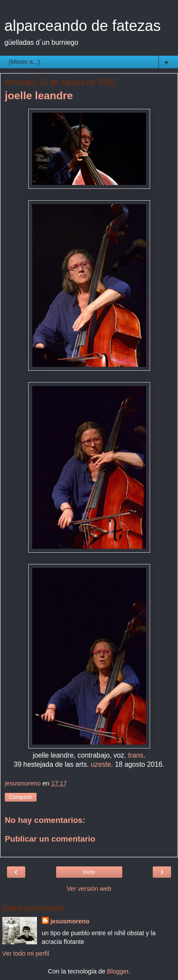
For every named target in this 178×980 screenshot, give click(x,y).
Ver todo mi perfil (26, 953)
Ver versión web (89, 889)
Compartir (21, 797)
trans (136, 755)
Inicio (89, 872)
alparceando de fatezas (82, 26)
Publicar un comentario (50, 839)
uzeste (101, 764)
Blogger (118, 971)
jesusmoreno (70, 921)
